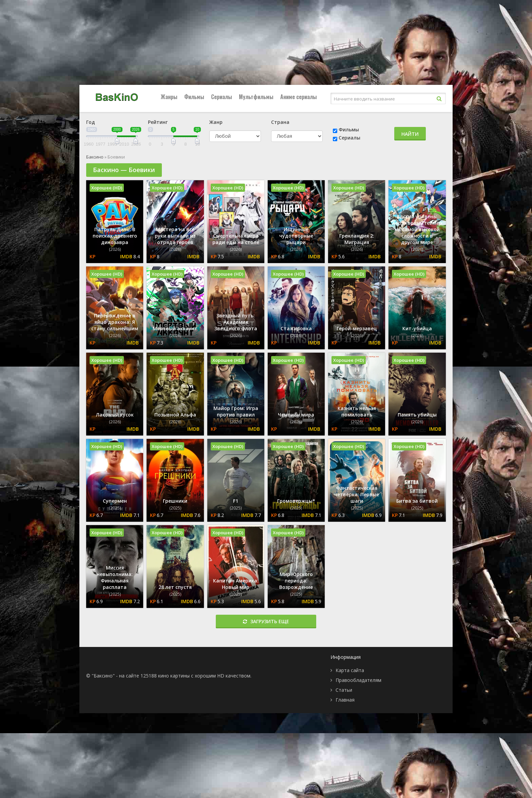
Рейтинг (158, 122)
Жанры (169, 97)
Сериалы (222, 97)
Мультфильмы (256, 97)
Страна (280, 122)
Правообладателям (358, 680)
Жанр (216, 122)
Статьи (344, 690)
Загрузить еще (266, 621)
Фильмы (194, 97)
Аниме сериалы (299, 97)
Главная (345, 700)
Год (91, 122)
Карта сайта (350, 670)
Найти (410, 134)
